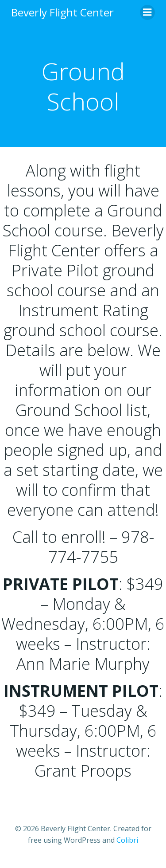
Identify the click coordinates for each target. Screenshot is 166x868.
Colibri (127, 840)
